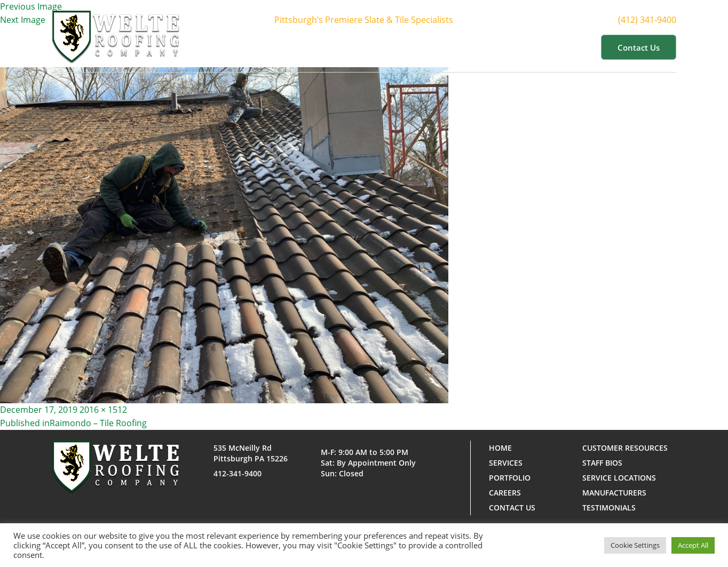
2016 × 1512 (103, 410)
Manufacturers (614, 493)
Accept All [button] (693, 545)
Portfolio (459, 47)
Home (289, 47)
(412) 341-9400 (657, 20)
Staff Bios (602, 463)
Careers (505, 493)
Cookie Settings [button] (635, 545)
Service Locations (619, 478)
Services (400, 47)
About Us (340, 47)
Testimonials (609, 508)
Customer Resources (542, 47)
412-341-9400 (238, 473)
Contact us (639, 47)
